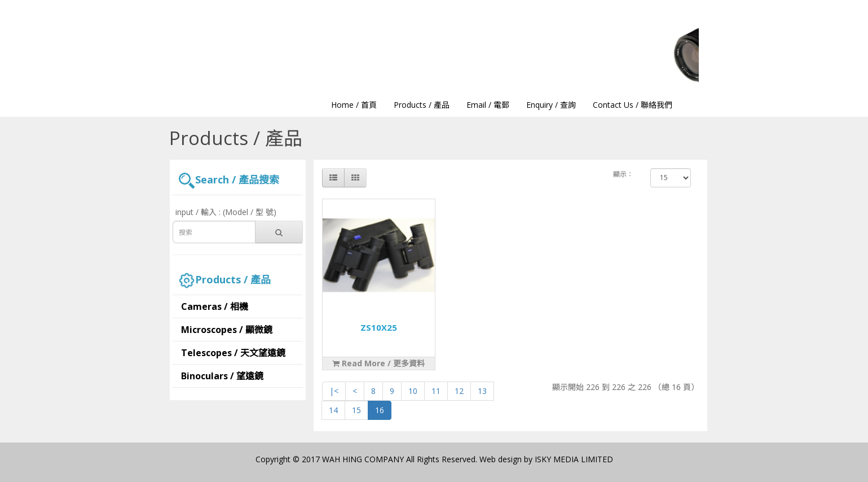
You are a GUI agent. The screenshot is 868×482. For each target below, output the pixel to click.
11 (436, 391)
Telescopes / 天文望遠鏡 (233, 353)
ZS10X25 (379, 327)
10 (413, 391)
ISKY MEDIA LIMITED (574, 459)
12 (459, 391)
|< (334, 391)
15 (356, 410)
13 (482, 391)
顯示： (623, 174)
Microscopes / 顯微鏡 (227, 330)
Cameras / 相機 (215, 306)
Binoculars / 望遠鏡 (222, 376)
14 (333, 410)
